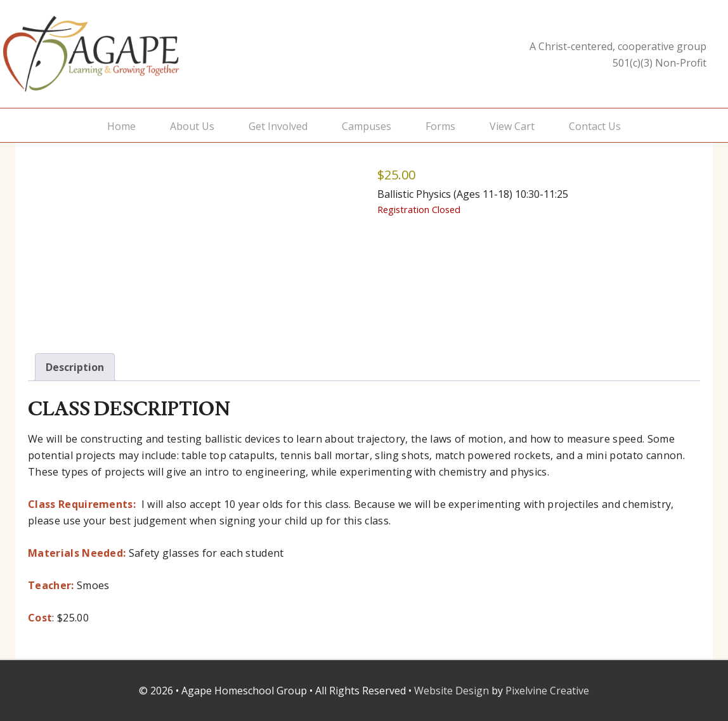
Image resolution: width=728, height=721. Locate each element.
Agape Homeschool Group (129, 54)
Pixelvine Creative (547, 691)
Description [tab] (75, 367)
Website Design (452, 691)
